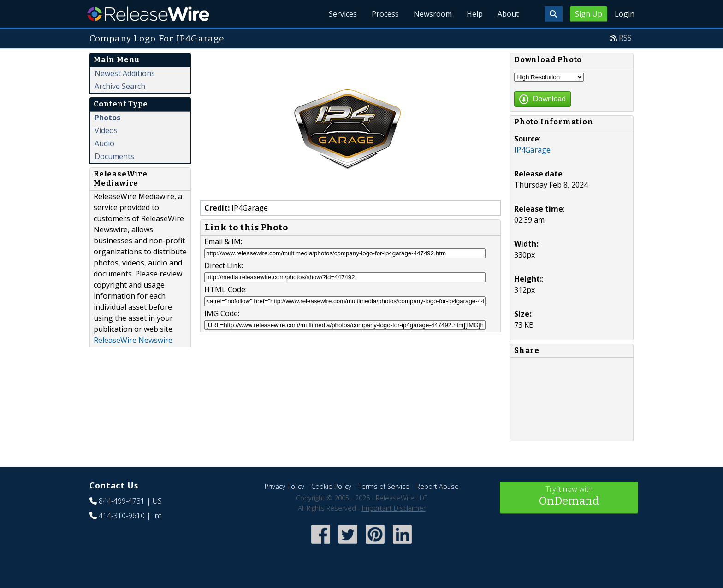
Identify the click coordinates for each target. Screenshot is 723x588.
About (508, 14)
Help (475, 14)
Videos (106, 130)
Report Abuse (438, 486)
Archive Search (120, 86)
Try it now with (569, 497)
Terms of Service (384, 486)
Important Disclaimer (394, 508)
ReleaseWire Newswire (133, 340)
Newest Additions (125, 73)
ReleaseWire (148, 14)
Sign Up (589, 14)
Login (625, 14)
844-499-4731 (122, 501)
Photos (107, 118)
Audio (104, 143)
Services (343, 14)
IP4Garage (532, 150)
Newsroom (433, 14)
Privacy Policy (284, 486)
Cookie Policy (331, 486)
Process (385, 14)
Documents (114, 156)
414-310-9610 (122, 516)
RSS (625, 38)
